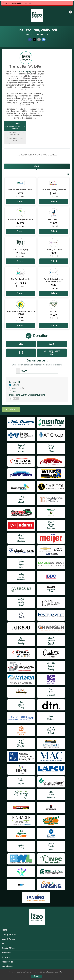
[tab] (37, 166)
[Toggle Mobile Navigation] (6, 16)
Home (4, 929)
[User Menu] (70, 12)
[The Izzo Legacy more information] (20, 243)
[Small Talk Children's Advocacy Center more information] (54, 272)
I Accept (37, 976)
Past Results (7, 961)
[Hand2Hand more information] (54, 213)
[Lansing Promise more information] (54, 243)
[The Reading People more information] (20, 272)
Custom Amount (37, 361)
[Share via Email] (39, 40)
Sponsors (6, 957)
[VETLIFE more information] (54, 305)
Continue (11, 409)
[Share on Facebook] (30, 40)
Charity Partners (9, 934)
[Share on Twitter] (34, 40)
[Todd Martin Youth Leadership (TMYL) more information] (20, 305)
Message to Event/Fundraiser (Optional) (28, 394)
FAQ (3, 943)
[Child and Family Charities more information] (54, 183)
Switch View (62, 174)
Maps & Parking (9, 939)
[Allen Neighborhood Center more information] (20, 183)
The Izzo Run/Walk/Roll (37, 30)
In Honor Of (15, 382)
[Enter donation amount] (39, 370)
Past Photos (7, 966)
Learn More (59, 972)
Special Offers (8, 948)
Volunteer (6, 952)
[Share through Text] (44, 40)
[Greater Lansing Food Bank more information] (20, 213)
